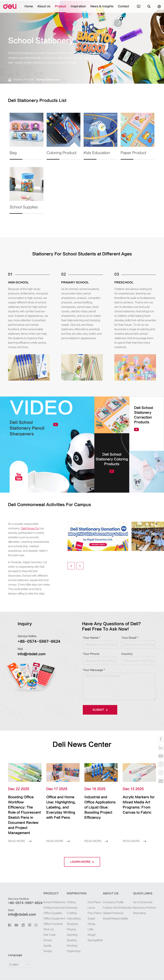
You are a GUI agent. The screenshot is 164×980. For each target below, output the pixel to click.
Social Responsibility (115, 908)
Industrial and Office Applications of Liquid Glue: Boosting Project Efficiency (99, 805)
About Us (44, 9)
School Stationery (49, 80)
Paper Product (133, 155)
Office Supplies (53, 903)
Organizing (74, 941)
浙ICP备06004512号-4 (90, 974)
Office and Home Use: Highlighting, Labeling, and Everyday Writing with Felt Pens (61, 805)
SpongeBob (95, 930)
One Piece (94, 892)
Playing (71, 919)
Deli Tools (49, 925)
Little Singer (92, 922)
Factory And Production (118, 897)
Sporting (72, 925)
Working (72, 935)
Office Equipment (54, 908)
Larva (91, 897)
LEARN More (82, 852)
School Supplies (24, 209)
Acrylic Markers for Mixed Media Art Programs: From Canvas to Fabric (138, 805)
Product (61, 9)
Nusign (48, 941)
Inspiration (78, 9)
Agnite (47, 935)
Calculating (74, 908)
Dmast (48, 930)
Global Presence (113, 903)
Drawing (72, 897)
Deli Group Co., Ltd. (36, 974)
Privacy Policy (147, 974)
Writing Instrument (55, 897)
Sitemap (130, 974)
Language (13, 945)
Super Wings (92, 911)
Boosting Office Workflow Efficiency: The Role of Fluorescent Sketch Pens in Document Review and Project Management (25, 810)
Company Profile (113, 892)
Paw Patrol (94, 903)
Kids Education (97, 155)
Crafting (72, 903)
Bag (16, 155)
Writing (71, 892)
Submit (100, 710)
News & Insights (102, 9)
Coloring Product (61, 155)
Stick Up (49, 919)
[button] (71, 566)
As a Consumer (143, 892)
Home (29, 9)
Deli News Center (82, 744)
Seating (72, 930)
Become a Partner (145, 897)
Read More (20, 831)
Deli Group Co (30, 528)
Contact (123, 9)
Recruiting (139, 903)
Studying (72, 914)
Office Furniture (53, 914)
